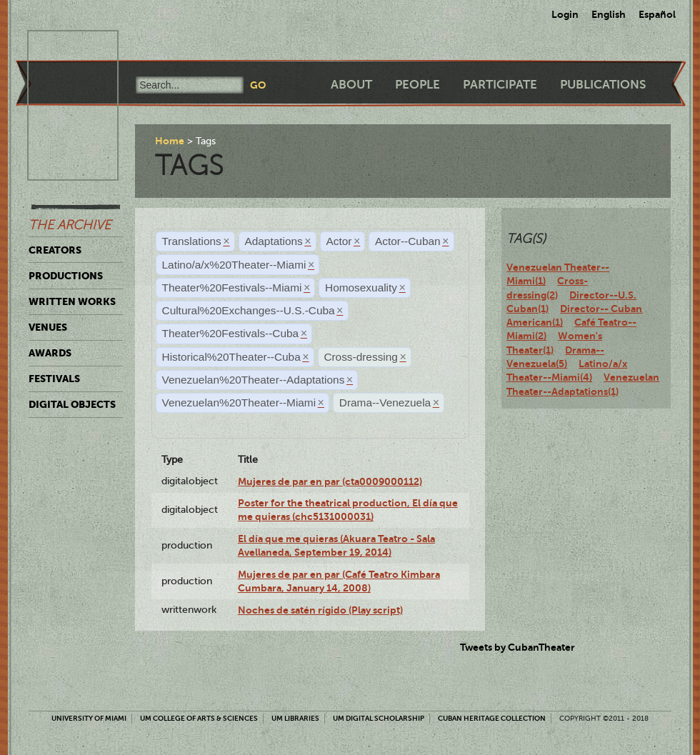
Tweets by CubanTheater (517, 647)
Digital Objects (72, 404)
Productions (66, 276)
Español (657, 14)
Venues (48, 327)
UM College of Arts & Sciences (199, 718)
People (417, 85)
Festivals (54, 379)
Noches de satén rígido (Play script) (320, 610)
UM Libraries (295, 718)
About (351, 85)
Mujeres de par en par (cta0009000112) (330, 481)
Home (170, 141)
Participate (500, 85)
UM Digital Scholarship (379, 718)
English (609, 14)
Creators (55, 250)
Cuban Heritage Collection (492, 718)
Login (565, 14)
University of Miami (89, 718)
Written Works (72, 301)
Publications (603, 85)
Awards (50, 353)
